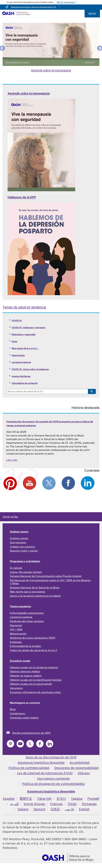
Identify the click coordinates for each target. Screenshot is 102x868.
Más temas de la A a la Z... (25, 348)
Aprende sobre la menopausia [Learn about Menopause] (51, 70)
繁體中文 (26, 799)
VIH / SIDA (16, 629)
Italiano (23, 809)
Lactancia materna (21, 362)
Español (9, 799)
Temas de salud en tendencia (24, 307)
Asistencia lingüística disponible (41, 762)
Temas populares (20, 606)
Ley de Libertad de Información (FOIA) (45, 773)
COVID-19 (17, 321)
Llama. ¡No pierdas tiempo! (26, 572)
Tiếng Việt (44, 799)
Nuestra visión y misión (24, 551)
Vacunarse (16, 688)
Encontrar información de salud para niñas (35, 692)
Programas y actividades (25, 561)
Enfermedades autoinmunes (27, 613)
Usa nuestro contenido (53, 778)
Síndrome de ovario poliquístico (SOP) (33, 638)
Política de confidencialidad (29, 768)
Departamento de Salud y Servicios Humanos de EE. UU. (34, 7)
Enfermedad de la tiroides (25, 646)
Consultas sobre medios (24, 718)
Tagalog (77, 799)
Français (56, 804)
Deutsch (39, 809)
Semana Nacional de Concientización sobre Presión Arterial (46, 576)
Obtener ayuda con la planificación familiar (36, 680)
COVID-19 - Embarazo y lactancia (28, 328)
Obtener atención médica (25, 671)
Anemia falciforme (21, 376)
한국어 (61, 799)
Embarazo (16, 642)
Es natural (16, 568)
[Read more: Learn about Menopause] (41, 190)
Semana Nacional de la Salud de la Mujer (35, 588)
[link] (9, 733)
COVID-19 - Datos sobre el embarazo (30, 369)
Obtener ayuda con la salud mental (31, 684)
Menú (92, 14)
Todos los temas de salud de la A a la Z (33, 650)
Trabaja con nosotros (22, 547)
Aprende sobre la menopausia (29, 93)
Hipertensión (18, 355)
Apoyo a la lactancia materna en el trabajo (35, 596)
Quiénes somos (19, 532)
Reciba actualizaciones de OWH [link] (32, 733)
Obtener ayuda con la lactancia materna (34, 667)
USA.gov (84, 773)
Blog (13, 709)
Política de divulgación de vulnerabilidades (54, 784)
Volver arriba (10, 517)
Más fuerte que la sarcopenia (28, 592)
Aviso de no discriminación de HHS (51, 757)
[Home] (16, 15)
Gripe (14, 342)
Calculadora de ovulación (25, 383)
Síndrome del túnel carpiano (27, 621)
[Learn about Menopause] (51, 44)
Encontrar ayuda (20, 661)
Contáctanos (18, 713)
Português (89, 804)
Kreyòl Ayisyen (34, 804)
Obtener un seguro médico (26, 676)
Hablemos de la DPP (22, 197)
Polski (72, 804)
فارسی (69, 809)
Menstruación (18, 634)
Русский (93, 799)
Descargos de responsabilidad (76, 768)
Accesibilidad (79, 762)
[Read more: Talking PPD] (41, 294)
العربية (14, 804)
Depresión (16, 625)
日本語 (55, 809)
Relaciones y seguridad (24, 335)
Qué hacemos (18, 542)
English (84, 809)
